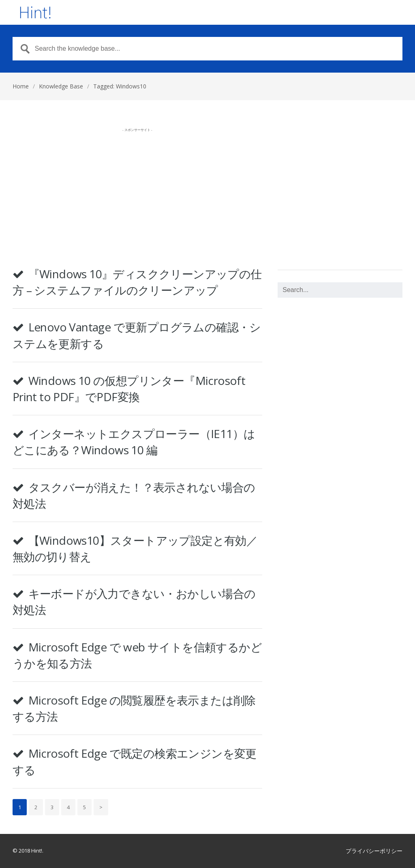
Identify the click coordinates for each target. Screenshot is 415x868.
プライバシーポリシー (374, 851)
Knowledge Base (61, 86)
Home (21, 86)
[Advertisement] (137, 192)
